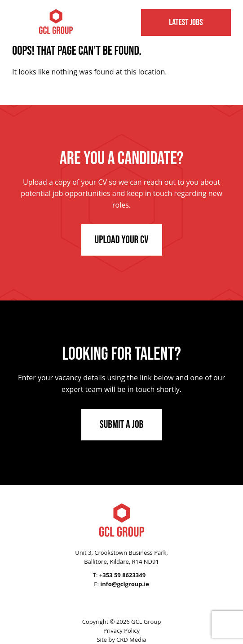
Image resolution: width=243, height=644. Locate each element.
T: (119, 575)
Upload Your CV (122, 240)
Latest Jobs (186, 22)
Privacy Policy (121, 631)
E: (121, 584)
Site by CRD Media (121, 640)
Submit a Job (122, 424)
